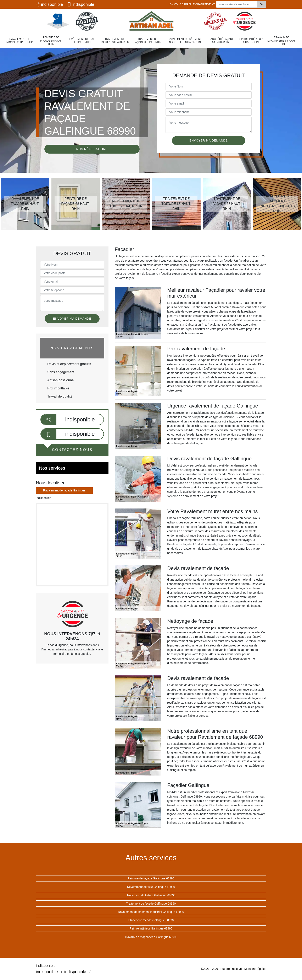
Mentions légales (255, 969)
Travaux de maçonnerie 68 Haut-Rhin (282, 41)
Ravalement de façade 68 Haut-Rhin (20, 41)
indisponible (49, 4)
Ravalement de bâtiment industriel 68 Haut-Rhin (184, 41)
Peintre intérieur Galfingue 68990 (151, 928)
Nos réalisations (92, 149)
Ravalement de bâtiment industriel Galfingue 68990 (151, 912)
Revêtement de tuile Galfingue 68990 (151, 887)
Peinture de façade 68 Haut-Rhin (51, 41)
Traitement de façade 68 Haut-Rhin (148, 41)
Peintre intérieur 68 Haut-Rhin (250, 41)
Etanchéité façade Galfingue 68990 (151, 920)
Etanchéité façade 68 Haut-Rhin (220, 41)
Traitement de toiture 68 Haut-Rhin (115, 41)
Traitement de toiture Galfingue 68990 (151, 895)
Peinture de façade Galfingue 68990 (151, 878)
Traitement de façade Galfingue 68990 (151, 904)
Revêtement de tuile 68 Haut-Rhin (82, 41)
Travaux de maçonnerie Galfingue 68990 (151, 937)
